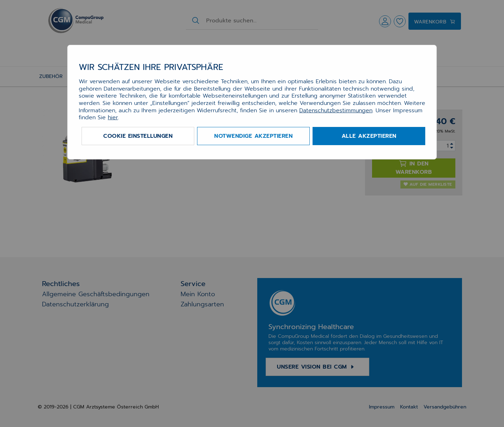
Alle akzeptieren (369, 136)
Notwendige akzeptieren (253, 136)
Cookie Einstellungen (138, 136)
